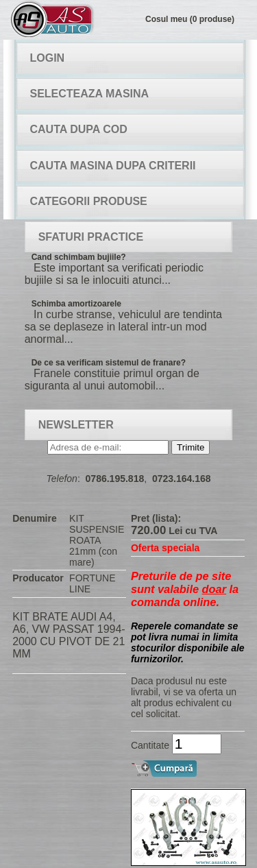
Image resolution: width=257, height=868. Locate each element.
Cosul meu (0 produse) (190, 19)
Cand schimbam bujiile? (79, 257)
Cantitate (150, 745)
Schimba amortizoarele (76, 304)
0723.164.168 (182, 479)
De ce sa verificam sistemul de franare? (109, 363)
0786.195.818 (115, 479)
